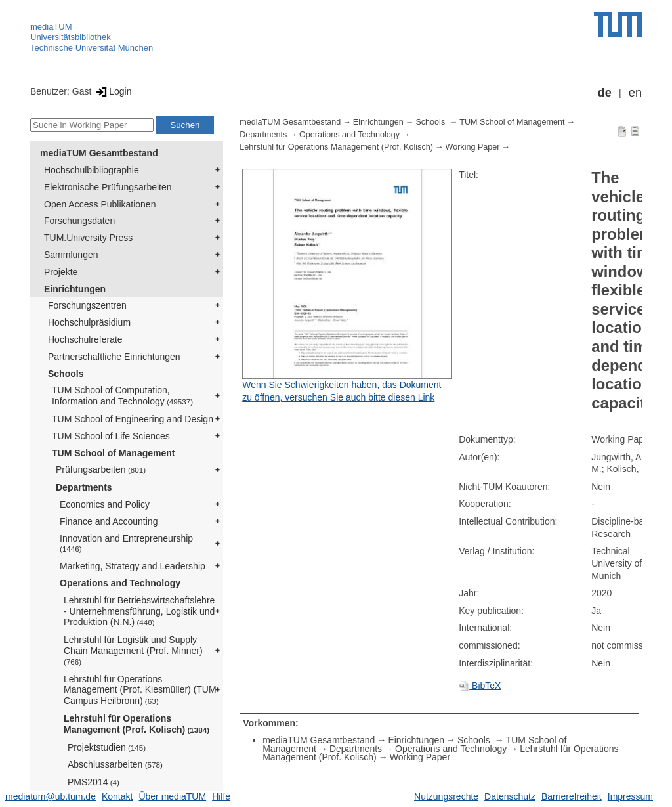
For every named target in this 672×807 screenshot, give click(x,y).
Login (113, 91)
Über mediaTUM (172, 796)
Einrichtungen (75, 289)
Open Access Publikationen (100, 204)
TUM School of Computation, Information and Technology (122, 396)
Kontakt (117, 796)
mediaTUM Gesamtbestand (99, 153)
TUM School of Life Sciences (111, 436)
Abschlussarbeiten (115, 764)
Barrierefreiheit (572, 796)
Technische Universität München (92, 48)
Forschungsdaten (79, 221)
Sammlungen (71, 255)
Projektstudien (107, 747)
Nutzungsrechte (446, 796)
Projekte (61, 272)
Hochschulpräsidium (89, 322)
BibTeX (480, 686)
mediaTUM (51, 27)
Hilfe (221, 796)
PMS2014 (94, 782)
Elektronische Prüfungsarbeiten (108, 187)
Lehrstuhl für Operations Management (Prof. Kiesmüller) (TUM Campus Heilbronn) (140, 690)
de (605, 93)
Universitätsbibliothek (71, 37)
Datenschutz (510, 796)
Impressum (630, 796)
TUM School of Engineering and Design (133, 419)
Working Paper (472, 147)
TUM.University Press (88, 238)
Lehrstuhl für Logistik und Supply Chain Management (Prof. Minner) (133, 650)
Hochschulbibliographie (92, 170)
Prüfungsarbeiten (101, 469)
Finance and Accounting (109, 521)
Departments (84, 487)
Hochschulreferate (85, 339)
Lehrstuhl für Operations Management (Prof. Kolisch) (136, 724)
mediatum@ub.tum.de (51, 796)
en (635, 93)
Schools (66, 374)
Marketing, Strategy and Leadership (133, 566)
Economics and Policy (105, 504)
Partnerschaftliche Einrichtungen (114, 357)
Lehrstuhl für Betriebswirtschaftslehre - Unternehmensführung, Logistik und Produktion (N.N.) (139, 611)
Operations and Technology (120, 583)
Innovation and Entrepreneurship (126, 543)
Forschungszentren (87, 305)
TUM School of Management (113, 453)
